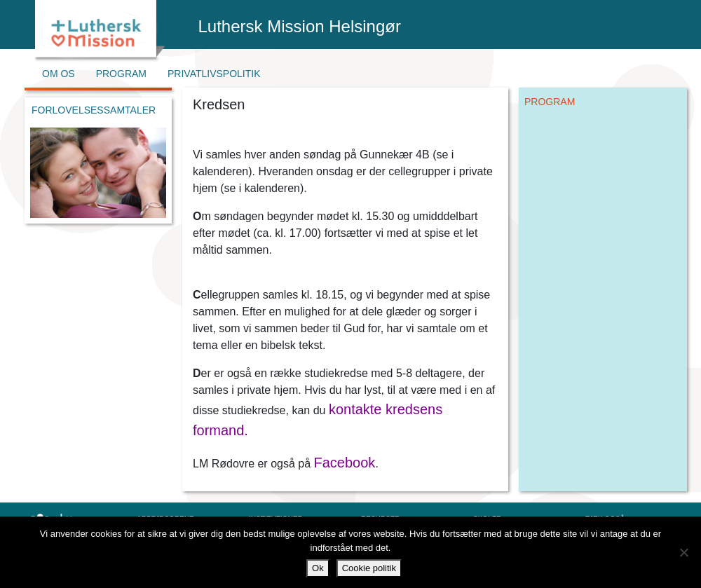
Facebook (345, 463)
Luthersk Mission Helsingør (300, 26)
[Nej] (683, 552)
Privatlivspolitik (214, 74)
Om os (59, 74)
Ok (318, 568)
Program (121, 74)
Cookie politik (369, 568)
